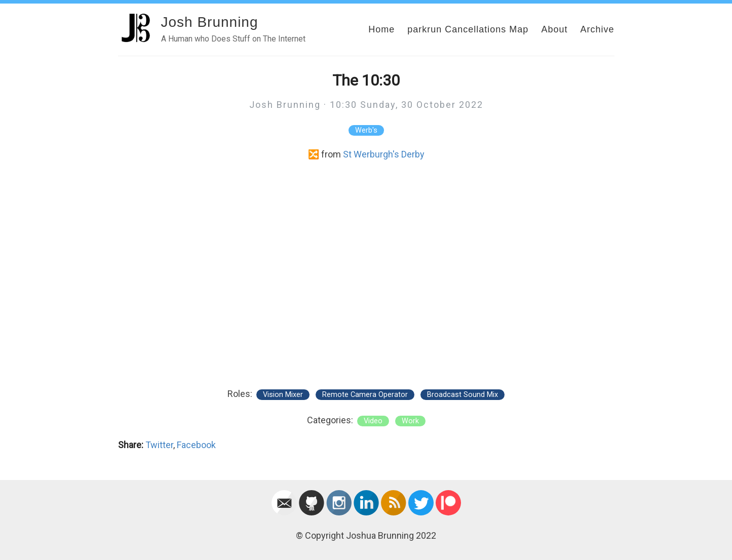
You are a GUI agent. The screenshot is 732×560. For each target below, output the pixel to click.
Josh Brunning (210, 22)
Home (381, 29)
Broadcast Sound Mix (463, 395)
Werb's (366, 130)
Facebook (196, 445)
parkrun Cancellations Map (468, 29)
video (373, 421)
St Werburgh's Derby (384, 154)
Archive (597, 29)
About (554, 29)
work (410, 421)
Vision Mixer (283, 395)
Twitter (159, 445)
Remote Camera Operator (365, 395)
